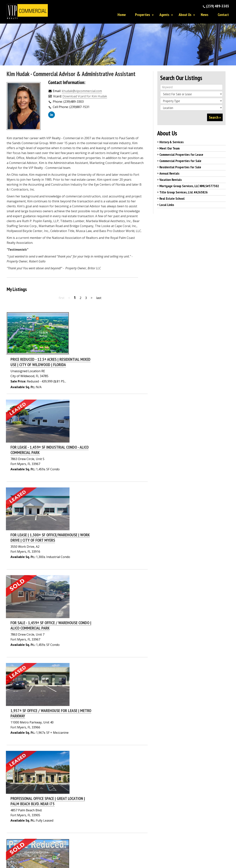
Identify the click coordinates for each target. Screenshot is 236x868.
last (99, 298)
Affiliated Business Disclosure (87, 857)
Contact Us (129, 812)
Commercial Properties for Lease (181, 155)
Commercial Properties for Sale (180, 161)
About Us (185, 15)
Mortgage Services (170, 823)
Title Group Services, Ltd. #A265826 (184, 192)
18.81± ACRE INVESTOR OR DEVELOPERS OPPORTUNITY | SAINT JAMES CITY (98, 588)
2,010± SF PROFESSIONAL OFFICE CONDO (99, 720)
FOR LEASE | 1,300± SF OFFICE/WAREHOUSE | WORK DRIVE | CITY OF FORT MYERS (107, 409)
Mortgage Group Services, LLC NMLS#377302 (189, 186)
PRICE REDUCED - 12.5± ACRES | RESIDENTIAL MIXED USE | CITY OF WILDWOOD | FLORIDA (108, 319)
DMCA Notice (119, 857)
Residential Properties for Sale (180, 167)
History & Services (172, 142)
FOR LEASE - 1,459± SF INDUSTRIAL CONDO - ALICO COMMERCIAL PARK (107, 364)
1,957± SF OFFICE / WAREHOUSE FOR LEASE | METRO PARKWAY (108, 498)
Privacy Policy (142, 857)
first (62, 298)
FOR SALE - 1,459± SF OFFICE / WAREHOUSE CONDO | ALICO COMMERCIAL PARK (108, 454)
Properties (143, 15)
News (205, 15)
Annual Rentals (169, 173)
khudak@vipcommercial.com (82, 91)
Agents (164, 15)
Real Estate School (172, 198)
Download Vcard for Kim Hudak (85, 96)
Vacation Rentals (171, 180)
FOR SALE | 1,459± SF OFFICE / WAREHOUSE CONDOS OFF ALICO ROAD (108, 633)
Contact (223, 15)
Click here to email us (96, 816)
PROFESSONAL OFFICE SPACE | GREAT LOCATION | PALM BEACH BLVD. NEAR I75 (105, 543)
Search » (215, 117)
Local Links (167, 205)
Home (122, 15)
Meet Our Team (170, 148)
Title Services (166, 828)
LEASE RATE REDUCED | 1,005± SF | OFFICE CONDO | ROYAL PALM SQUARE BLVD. (107, 678)
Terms (162, 857)
